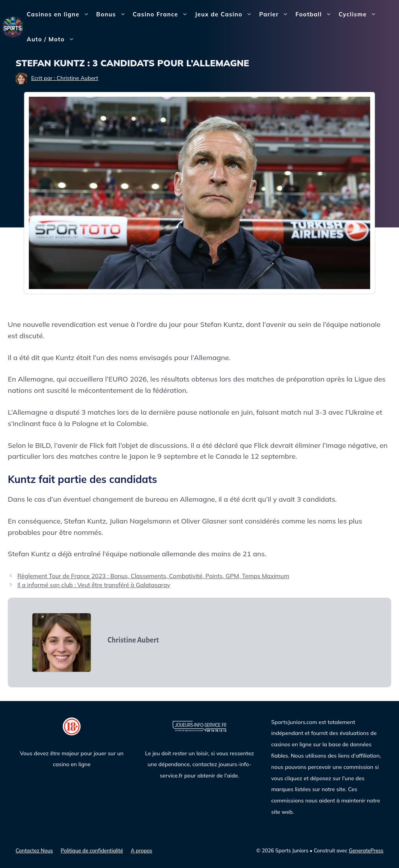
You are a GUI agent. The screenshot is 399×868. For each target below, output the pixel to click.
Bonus (113, 14)
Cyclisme (359, 14)
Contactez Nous (34, 850)
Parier (275, 14)
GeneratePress (366, 850)
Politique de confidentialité (92, 850)
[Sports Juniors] (13, 26)
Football (315, 14)
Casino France (162, 14)
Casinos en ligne (60, 14)
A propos (142, 850)
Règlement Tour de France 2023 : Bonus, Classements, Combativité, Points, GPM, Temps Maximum (153, 576)
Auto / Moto (52, 39)
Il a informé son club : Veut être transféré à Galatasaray (94, 585)
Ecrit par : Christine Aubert (65, 78)
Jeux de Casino (225, 14)
